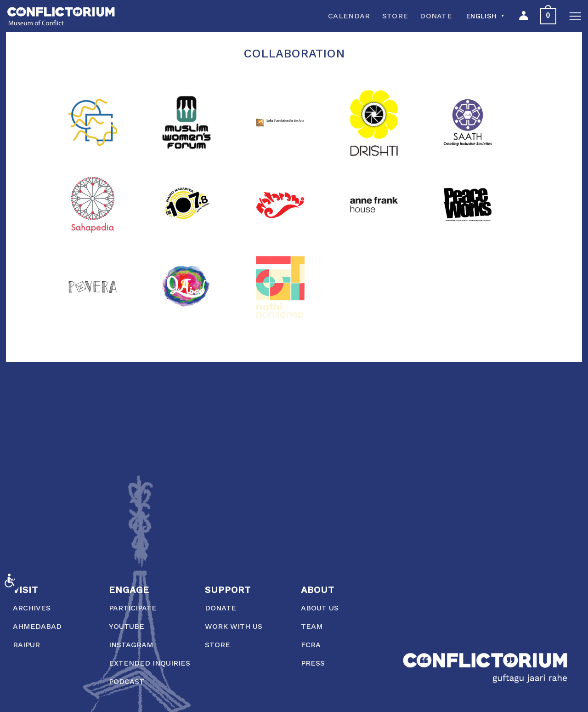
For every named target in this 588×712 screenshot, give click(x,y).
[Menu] (575, 16)
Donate (436, 16)
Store (395, 16)
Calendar (349, 16)
